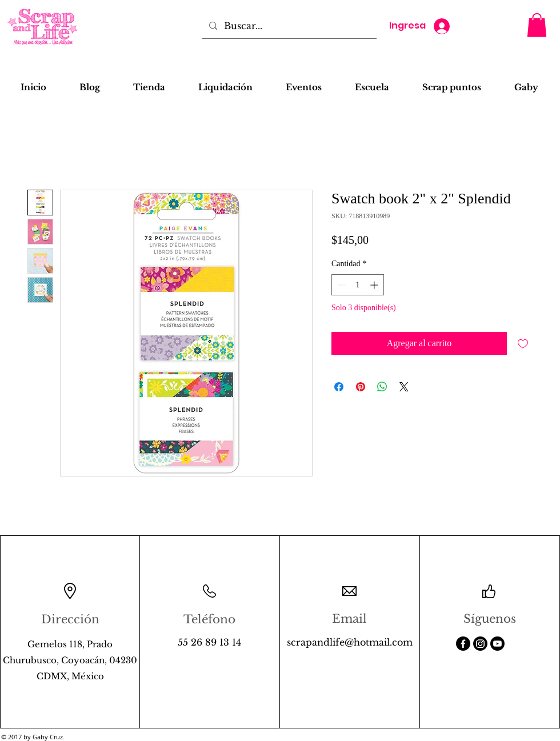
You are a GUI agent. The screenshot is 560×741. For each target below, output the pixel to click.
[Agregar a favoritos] (523, 343)
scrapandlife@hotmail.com (350, 642)
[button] (537, 25)
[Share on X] (404, 387)
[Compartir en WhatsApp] (382, 387)
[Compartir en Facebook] (339, 387)
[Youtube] (497, 644)
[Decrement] (340, 285)
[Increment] (375, 285)
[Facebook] (463, 644)
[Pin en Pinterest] (361, 387)
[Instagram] (480, 644)
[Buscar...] (288, 26)
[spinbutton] (358, 285)
